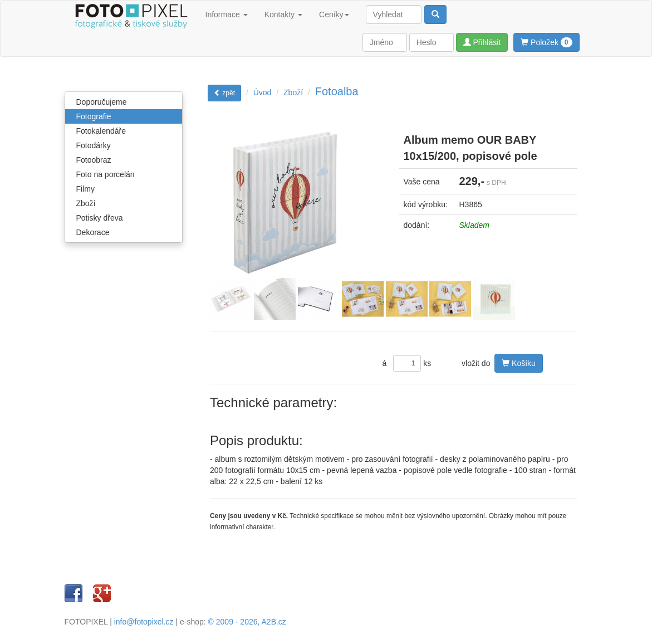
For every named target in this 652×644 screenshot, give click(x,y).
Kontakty (283, 14)
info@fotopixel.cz (144, 622)
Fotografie (94, 116)
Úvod (263, 92)
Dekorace (93, 232)
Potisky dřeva (100, 218)
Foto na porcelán (106, 174)
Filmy (85, 189)
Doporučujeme (102, 102)
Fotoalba (337, 91)
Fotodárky (94, 145)
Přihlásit (482, 42)
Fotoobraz (94, 160)
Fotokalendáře (101, 131)
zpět (224, 93)
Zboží (86, 203)
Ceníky (334, 14)
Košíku (519, 363)
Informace (227, 14)
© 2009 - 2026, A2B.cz (247, 622)
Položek (546, 42)
